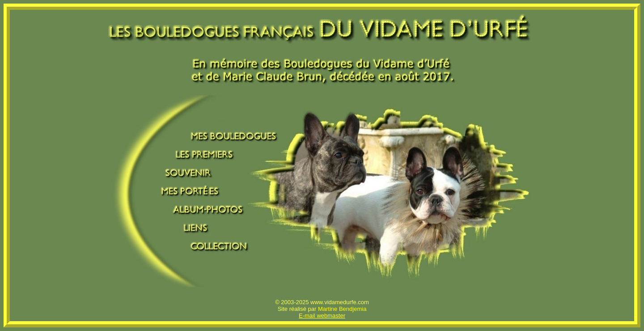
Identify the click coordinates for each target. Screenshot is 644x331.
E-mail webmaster (322, 316)
